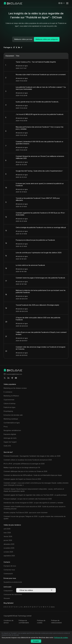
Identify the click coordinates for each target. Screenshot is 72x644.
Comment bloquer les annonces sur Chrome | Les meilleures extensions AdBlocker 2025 (40, 157)
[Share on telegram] (12, 378)
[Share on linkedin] (8, 378)
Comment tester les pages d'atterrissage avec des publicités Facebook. (41, 278)
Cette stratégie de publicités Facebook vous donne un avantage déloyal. (41, 227)
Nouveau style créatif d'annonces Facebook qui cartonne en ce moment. (41, 74)
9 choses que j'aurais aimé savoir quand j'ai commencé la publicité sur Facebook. (40, 184)
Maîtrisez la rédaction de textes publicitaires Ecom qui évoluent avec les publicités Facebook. (41, 291)
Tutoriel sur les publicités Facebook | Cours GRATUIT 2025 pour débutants (38, 199)
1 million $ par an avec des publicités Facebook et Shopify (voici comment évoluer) (41, 333)
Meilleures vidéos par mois (23, 39)
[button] (61, 3)
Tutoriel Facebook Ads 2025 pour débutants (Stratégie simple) (37, 305)
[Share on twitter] (5, 378)
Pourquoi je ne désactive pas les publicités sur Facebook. (35, 240)
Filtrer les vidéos (36, 590)
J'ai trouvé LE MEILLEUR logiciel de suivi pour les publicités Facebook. (40, 114)
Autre (53, 607)
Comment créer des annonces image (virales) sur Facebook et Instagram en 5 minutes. (41, 348)
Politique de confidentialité (24, 622)
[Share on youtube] (16, 378)
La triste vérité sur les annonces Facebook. (30, 265)
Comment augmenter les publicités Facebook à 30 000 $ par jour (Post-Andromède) (40, 214)
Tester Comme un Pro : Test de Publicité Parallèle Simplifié (36, 62)
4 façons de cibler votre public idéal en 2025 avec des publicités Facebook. (38, 319)
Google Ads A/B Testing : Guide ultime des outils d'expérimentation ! (39, 171)
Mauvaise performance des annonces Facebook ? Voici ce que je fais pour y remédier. (40, 128)
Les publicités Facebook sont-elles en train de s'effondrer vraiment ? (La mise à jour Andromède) (41, 88)
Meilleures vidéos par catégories (47, 39)
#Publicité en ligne (22, 66)
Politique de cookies (41, 622)
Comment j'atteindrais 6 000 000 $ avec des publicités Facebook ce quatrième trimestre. (39, 143)
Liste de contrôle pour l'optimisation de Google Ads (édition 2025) (39, 253)
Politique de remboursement (56, 622)
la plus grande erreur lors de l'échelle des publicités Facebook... (37, 102)
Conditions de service (8, 622)
